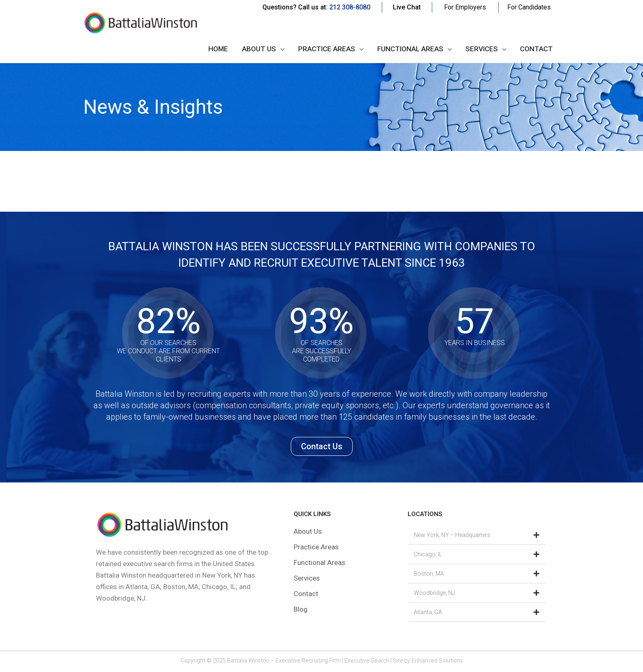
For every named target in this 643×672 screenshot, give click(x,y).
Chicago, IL (428, 554)
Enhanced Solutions (437, 661)
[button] (477, 535)
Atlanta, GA (428, 612)
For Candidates (529, 7)
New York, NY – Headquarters (452, 535)
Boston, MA (429, 574)
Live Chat (407, 7)
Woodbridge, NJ (434, 593)
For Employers (465, 7)
